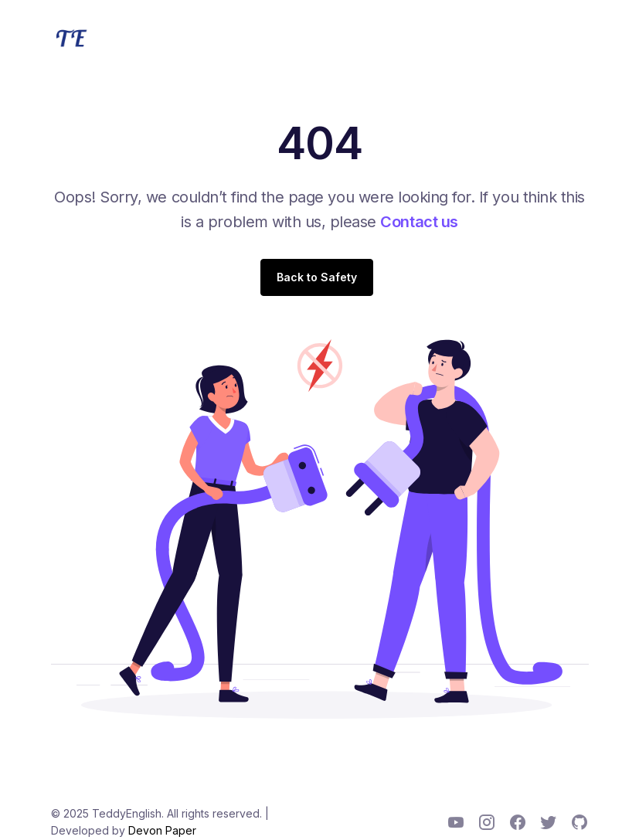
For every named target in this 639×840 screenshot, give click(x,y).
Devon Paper (162, 830)
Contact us (419, 222)
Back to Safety (317, 277)
